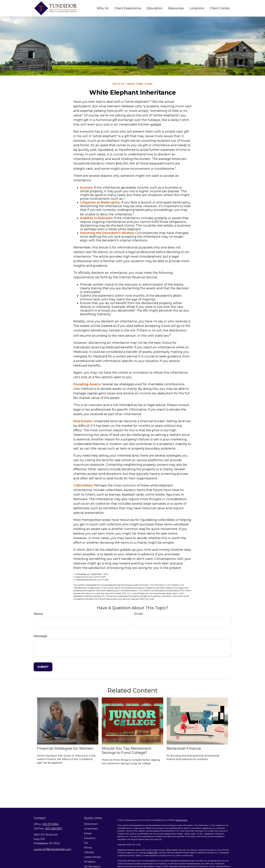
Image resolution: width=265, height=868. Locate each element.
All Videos (90, 862)
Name (38, 614)
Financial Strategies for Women (65, 748)
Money (88, 848)
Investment (91, 829)
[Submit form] (43, 667)
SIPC (156, 853)
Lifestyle (89, 852)
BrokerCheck (182, 820)
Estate (88, 833)
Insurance (90, 838)
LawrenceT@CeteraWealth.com (52, 849)
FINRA (150, 853)
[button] (103, 8)
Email (139, 614)
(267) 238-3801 (53, 829)
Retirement (91, 824)
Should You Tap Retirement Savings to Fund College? (126, 750)
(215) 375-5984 (50, 824)
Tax (86, 843)
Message (40, 636)
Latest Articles (92, 857)
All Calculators (92, 866)
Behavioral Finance (184, 748)
